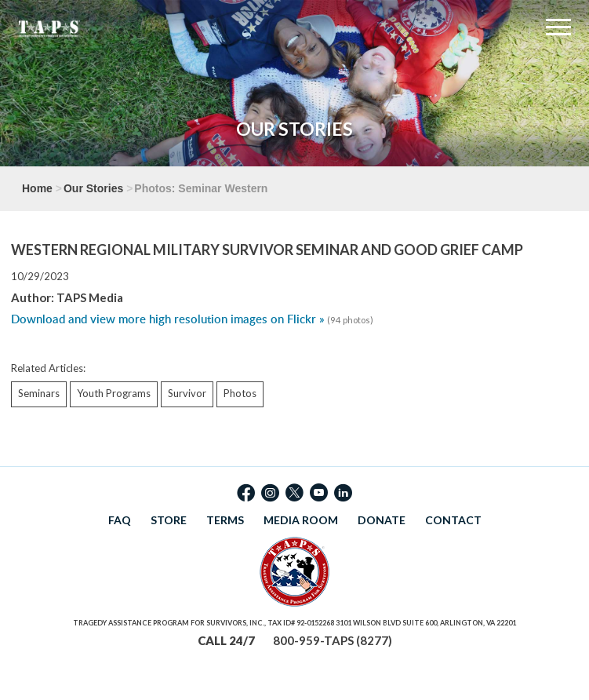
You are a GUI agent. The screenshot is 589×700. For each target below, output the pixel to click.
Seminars (39, 393)
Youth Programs (114, 393)
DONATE (382, 520)
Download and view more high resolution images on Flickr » (168, 319)
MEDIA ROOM (301, 520)
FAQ (120, 520)
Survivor (187, 393)
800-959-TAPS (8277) (333, 640)
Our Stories (93, 188)
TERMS (225, 520)
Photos (240, 393)
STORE (169, 520)
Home (37, 188)
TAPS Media (90, 297)
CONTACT (453, 520)
